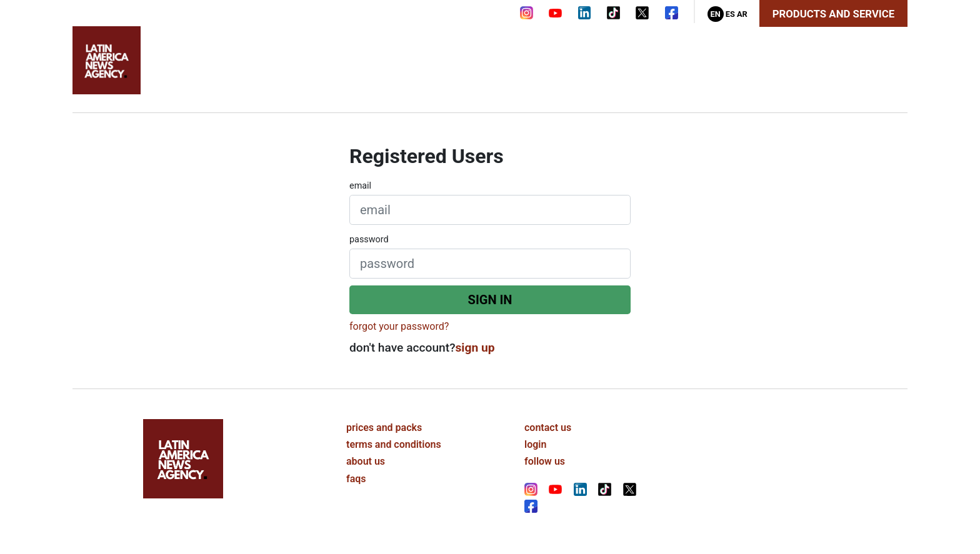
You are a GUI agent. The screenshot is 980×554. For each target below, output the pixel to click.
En (715, 14)
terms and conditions (394, 444)
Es (730, 14)
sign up (475, 348)
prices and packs (384, 428)
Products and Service (833, 14)
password (369, 240)
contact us (548, 428)
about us (366, 461)
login (535, 444)
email (360, 186)
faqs (356, 479)
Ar (742, 14)
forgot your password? (399, 326)
